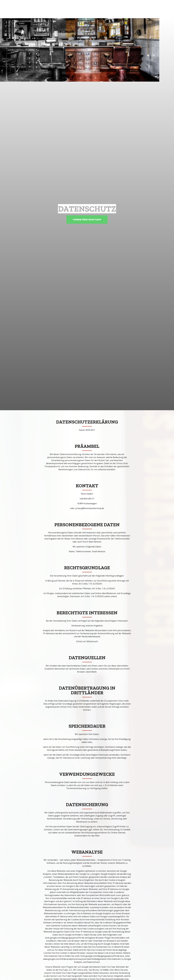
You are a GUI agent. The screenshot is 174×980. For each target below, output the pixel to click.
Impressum (162, 9)
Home (114, 9)
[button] (80, 220)
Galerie (126, 9)
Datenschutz (143, 9)
